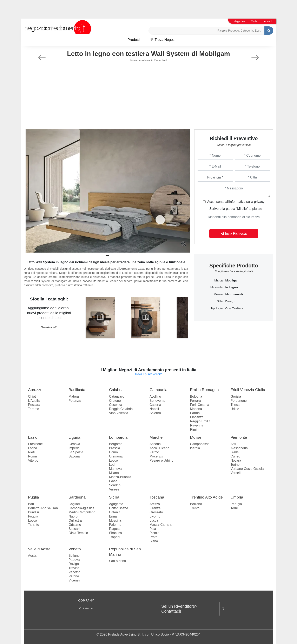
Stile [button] (220, 301)
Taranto (34, 525)
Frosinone (35, 444)
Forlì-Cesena (199, 405)
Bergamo (116, 444)
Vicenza (74, 580)
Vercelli (236, 473)
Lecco (114, 460)
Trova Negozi (163, 40)
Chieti (32, 396)
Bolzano (196, 504)
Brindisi (33, 512)
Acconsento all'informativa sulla (236, 202)
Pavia (113, 481)
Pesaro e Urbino (161, 460)
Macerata (156, 456)
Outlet (255, 21)
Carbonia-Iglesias (81, 508)
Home (134, 60)
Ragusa (115, 529)
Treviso (74, 568)
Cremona (116, 456)
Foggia (33, 516)
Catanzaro (117, 396)
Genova (74, 444)
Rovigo (74, 564)
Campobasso (200, 444)
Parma (195, 413)
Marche (156, 437)
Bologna (196, 396)
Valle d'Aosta (39, 549)
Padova (74, 560)
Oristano (75, 525)
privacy (259, 202)
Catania (115, 512)
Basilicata (77, 390)
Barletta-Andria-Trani (43, 508)
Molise (196, 437)
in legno (231, 287)
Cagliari (74, 504)
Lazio (33, 437)
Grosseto (156, 512)
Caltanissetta (119, 508)
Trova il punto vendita (148, 374)
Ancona (155, 444)
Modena (196, 409)
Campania (159, 390)
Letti (164, 60)
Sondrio (115, 485)
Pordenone (239, 401)
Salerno (155, 413)
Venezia (74, 572)
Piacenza (197, 417)
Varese (114, 489)
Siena (154, 541)
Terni (234, 508)
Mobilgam (232, 280)
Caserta (155, 405)
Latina (33, 448)
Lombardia (118, 437)
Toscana (157, 497)
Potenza (75, 401)
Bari (31, 504)
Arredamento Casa (149, 60)
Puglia (34, 497)
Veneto (75, 549)
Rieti (31, 452)
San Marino (118, 561)
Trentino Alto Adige (206, 497)
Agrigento (116, 504)
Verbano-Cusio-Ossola (247, 469)
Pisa (153, 529)
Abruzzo (35, 390)
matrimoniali (234, 294)
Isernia (195, 448)
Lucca (154, 521)
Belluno (74, 556)
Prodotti (134, 40)
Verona (74, 576)
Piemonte (239, 437)
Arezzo (155, 504)
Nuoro (73, 516)
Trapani (115, 537)
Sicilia (114, 497)
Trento (195, 508)
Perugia (236, 504)
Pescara (34, 405)
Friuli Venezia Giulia (248, 390)
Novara (236, 460)
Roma (32, 456)
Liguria (74, 437)
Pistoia (154, 533)
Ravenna (197, 425)
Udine (235, 409)
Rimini (194, 430)
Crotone (115, 401)
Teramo (34, 409)
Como (114, 452)
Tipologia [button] (217, 308)
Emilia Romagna (204, 390)
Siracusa (115, 533)
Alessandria (239, 448)
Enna (113, 516)
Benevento (157, 401)
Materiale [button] (217, 287)
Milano (114, 473)
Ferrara (195, 401)
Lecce (32, 521)
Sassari (74, 529)
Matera (74, 396)
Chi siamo (86, 608)
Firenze (155, 508)
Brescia (115, 448)
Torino (235, 465)
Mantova (115, 469)
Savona (74, 456)
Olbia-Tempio (78, 533)
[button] (107, 256)
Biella (235, 452)
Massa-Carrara (161, 525)
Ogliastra (75, 521)
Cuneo (235, 456)
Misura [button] (218, 294)
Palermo (115, 525)
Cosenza (116, 405)
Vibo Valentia (119, 413)
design (230, 301)
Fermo (154, 452)
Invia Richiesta (234, 233)
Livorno (155, 516)
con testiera (234, 308)
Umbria (237, 497)
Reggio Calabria (121, 409)
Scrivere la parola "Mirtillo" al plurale (236, 209)
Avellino (155, 396)
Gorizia (236, 396)
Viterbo (33, 460)
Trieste (236, 405)
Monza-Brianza (120, 477)
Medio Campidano (82, 512)
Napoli (154, 409)
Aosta (32, 556)
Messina (115, 521)
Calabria (116, 390)
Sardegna (77, 497)
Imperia (74, 448)
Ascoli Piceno (159, 448)
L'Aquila (34, 401)
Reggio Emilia (200, 421)
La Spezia (76, 452)
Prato (153, 537)
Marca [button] (218, 280)
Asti (233, 444)
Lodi (112, 465)
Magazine (239, 21)
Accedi (268, 21)
